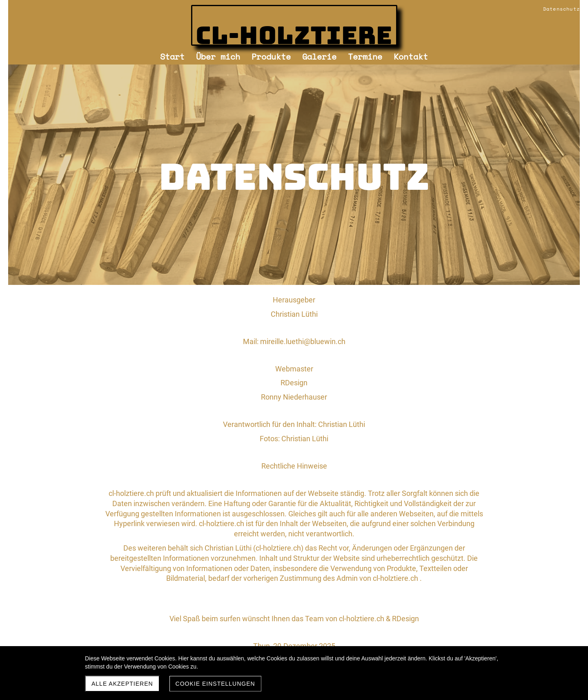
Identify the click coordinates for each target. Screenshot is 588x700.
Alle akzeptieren (122, 684)
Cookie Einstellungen (215, 684)
